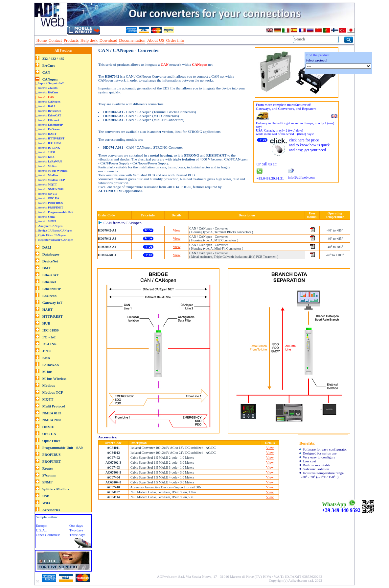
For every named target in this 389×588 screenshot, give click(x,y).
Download (108, 40)
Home (42, 40)
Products (71, 40)
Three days (77, 535)
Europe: (42, 526)
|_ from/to (46, 88)
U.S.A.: (41, 530)
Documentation (132, 40)
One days (76, 526)
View (177, 230)
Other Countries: (48, 535)
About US (156, 40)
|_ (50, 83)
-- (188, 40)
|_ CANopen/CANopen (54, 231)
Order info (175, 40)
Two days (76, 530)
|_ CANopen (49, 226)
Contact (55, 40)
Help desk (89, 40)
